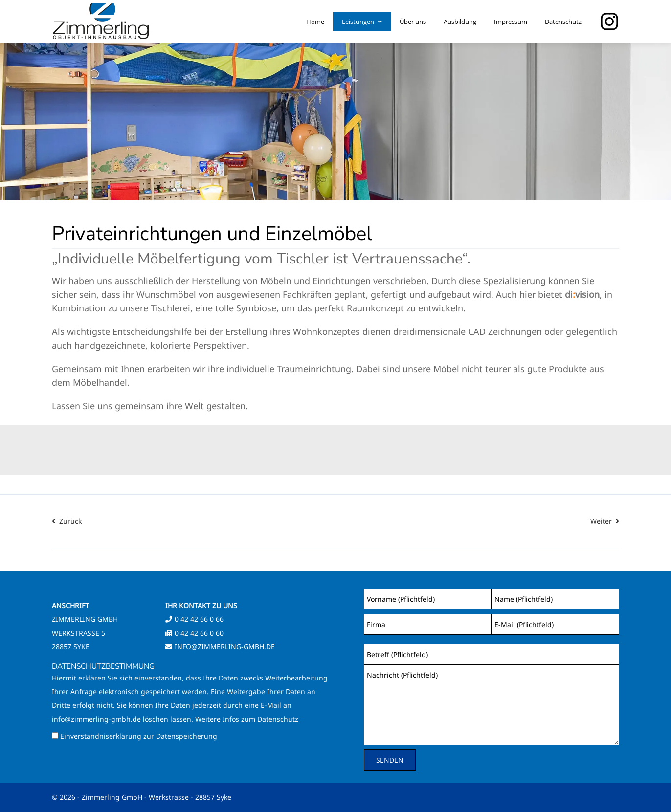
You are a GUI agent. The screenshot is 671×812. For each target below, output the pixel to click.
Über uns (413, 22)
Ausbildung (460, 22)
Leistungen (362, 22)
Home (315, 22)
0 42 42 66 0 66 (199, 619)
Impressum (511, 22)
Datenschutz (563, 22)
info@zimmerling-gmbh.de (225, 647)
